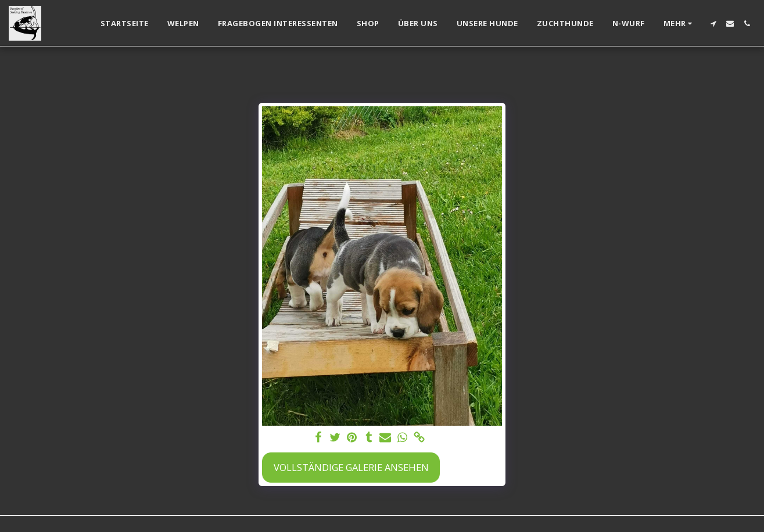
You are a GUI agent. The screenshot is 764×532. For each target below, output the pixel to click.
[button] (713, 24)
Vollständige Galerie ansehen (351, 467)
